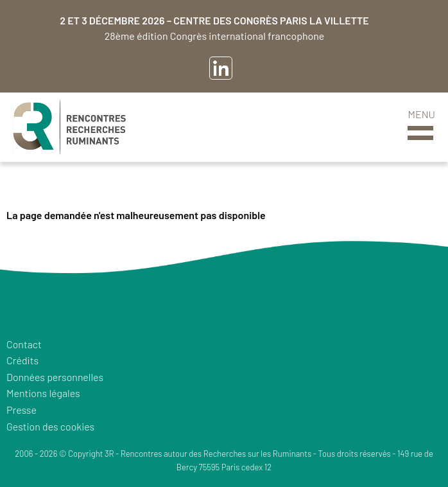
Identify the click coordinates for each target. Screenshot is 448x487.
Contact (24, 344)
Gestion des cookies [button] (50, 426)
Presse (22, 410)
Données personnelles (55, 377)
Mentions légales (43, 393)
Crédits (22, 360)
